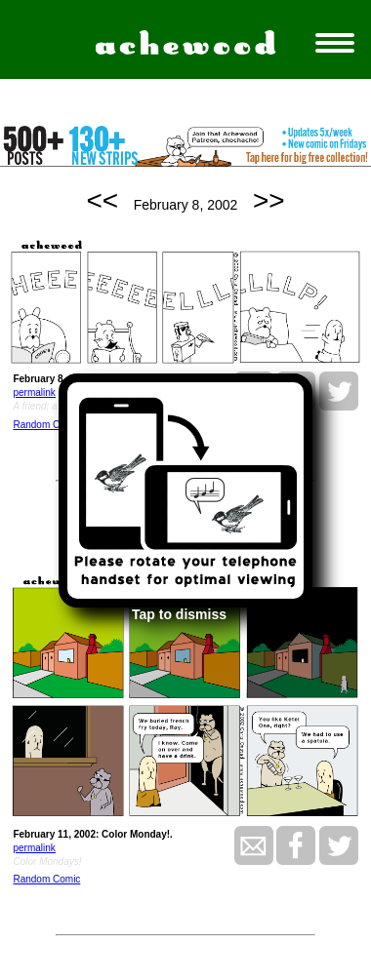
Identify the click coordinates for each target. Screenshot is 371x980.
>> (269, 200)
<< (102, 200)
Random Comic (46, 425)
